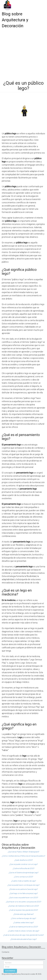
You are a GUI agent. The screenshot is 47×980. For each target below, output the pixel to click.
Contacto (6, 952)
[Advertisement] (23, 54)
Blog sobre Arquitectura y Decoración (15, 20)
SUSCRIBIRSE (10, 971)
